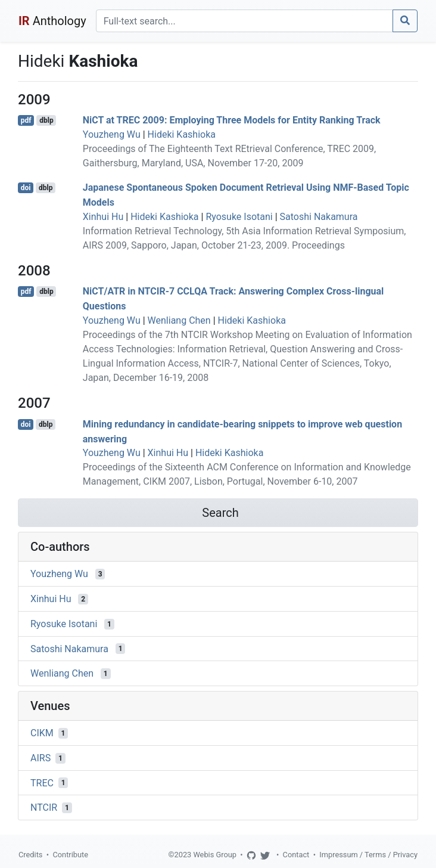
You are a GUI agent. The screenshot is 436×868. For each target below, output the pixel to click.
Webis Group (215, 855)
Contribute (70, 855)
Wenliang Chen (179, 320)
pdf (26, 120)
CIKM (42, 733)
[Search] (245, 21)
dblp (46, 120)
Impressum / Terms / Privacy (368, 855)
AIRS (41, 758)
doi (26, 188)
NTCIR (44, 807)
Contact (296, 855)
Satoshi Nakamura (319, 217)
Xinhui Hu (103, 217)
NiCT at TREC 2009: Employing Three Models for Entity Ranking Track (232, 120)
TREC (42, 782)
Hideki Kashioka (182, 134)
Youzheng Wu (112, 134)
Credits (30, 855)
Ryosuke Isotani (239, 217)
